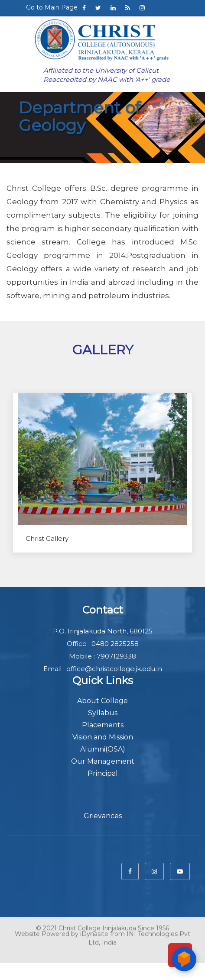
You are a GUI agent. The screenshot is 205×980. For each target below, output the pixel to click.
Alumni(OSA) (103, 749)
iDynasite (94, 931)
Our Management (103, 761)
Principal (103, 773)
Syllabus (103, 713)
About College (102, 701)
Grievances (103, 816)
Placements (103, 725)
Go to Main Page (52, 7)
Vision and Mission (103, 737)
